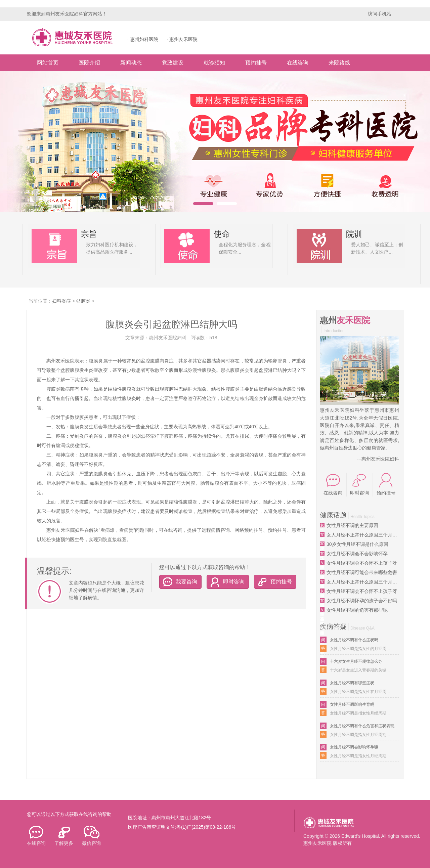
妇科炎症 (61, 301)
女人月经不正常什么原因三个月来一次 (363, 535)
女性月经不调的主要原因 (352, 525)
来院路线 (339, 63)
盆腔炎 (83, 301)
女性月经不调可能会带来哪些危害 (362, 572)
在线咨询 (298, 63)
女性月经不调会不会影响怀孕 (357, 554)
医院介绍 (89, 63)
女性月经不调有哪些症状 (352, 683)
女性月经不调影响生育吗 (352, 704)
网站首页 (48, 63)
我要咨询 (178, 582)
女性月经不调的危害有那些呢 (357, 610)
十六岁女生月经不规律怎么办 (356, 661)
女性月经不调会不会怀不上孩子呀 (362, 563)
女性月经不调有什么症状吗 (354, 640)
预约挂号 (256, 63)
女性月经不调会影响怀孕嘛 (354, 747)
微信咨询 (91, 836)
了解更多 (64, 836)
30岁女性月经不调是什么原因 (357, 544)
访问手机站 (380, 14)
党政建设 (173, 63)
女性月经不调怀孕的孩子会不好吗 (362, 601)
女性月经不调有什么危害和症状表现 (362, 726)
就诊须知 (214, 63)
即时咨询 (226, 582)
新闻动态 (131, 63)
